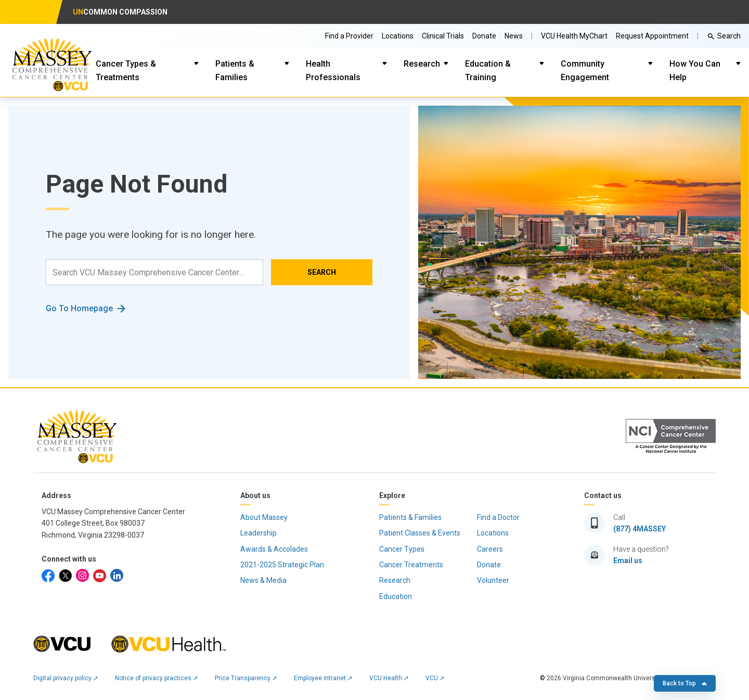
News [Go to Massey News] (514, 36)
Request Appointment (652, 36)
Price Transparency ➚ (246, 678)
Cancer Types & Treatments (126, 71)
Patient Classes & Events (420, 533)
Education (396, 596)
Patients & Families (235, 71)
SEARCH (322, 272)
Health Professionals (333, 71)
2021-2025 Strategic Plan (282, 565)
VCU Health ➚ (389, 678)
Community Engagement (585, 71)
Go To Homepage (79, 308)
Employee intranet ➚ (323, 678)
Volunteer (493, 580)
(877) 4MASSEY (640, 529)
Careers (490, 549)
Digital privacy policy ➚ (66, 678)
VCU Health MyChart (574, 36)
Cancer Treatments (411, 565)
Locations (398, 36)
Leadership (259, 533)
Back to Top (685, 683)
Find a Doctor (498, 517)
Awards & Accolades (274, 549)
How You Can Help (695, 71)
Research (422, 64)
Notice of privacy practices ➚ (157, 678)
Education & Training (488, 71)
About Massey (264, 517)
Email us (628, 561)
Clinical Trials (443, 36)
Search (729, 36)
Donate (484, 36)
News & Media (263, 580)
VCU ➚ (435, 678)
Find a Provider (349, 36)
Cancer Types (402, 549)
